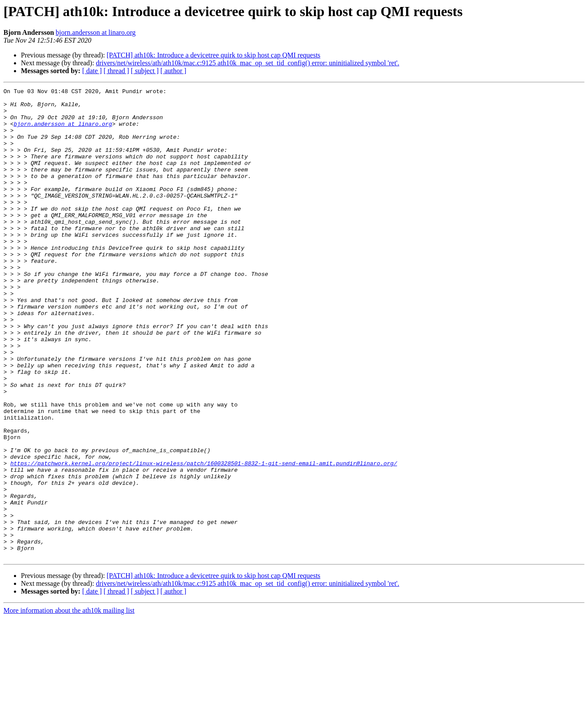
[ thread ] (116, 71)
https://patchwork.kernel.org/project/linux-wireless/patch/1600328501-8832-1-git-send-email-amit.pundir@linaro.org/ (204, 539)
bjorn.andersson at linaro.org (96, 32)
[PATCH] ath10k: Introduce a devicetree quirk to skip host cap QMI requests (213, 55)
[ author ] (174, 71)
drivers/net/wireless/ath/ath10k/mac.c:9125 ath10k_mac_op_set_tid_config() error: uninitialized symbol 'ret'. (247, 63)
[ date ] (92, 71)
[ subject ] (145, 71)
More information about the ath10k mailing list (69, 704)
